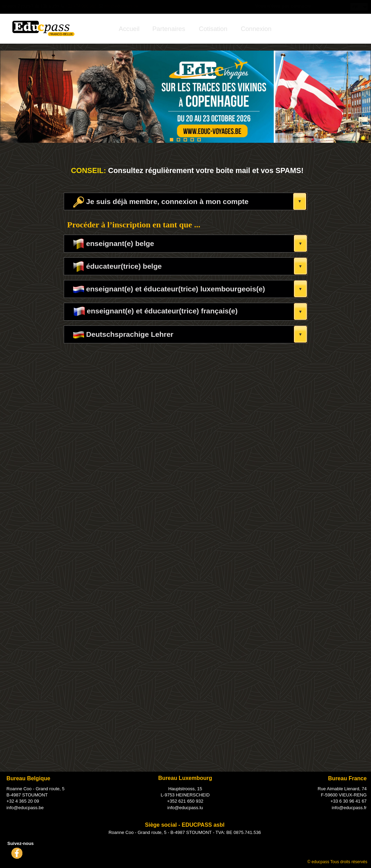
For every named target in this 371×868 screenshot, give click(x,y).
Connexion (256, 29)
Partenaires (169, 29)
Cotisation (213, 29)
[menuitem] (129, 29)
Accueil (129, 29)
